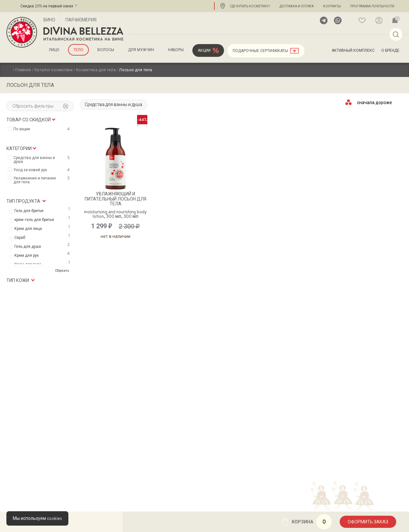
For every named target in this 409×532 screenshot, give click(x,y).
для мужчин (141, 50)
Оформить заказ (368, 522)
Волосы (106, 50)
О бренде (390, 50)
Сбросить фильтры (40, 106)
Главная (23, 70)
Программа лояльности (372, 6)
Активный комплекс (353, 50)
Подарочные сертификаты (260, 51)
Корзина (307, 522)
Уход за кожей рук (42, 170)
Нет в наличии (116, 236)
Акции (204, 50)
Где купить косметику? (250, 6)
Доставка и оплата (297, 6)
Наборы (176, 50)
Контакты (332, 6)
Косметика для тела (96, 70)
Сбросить (62, 270)
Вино (49, 20)
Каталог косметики (54, 70)
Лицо (54, 50)
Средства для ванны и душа (113, 104)
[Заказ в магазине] (375, 102)
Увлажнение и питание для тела (42, 180)
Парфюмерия (81, 20)
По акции (42, 129)
